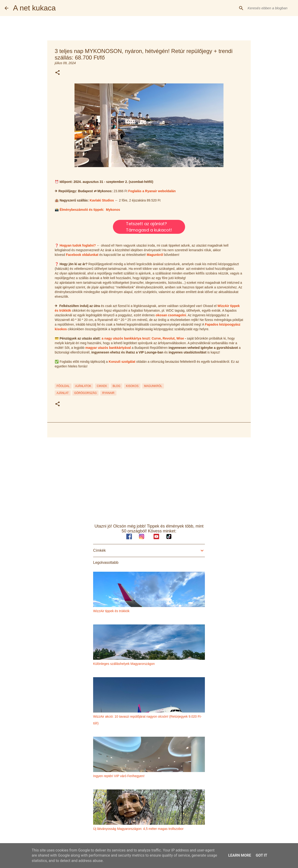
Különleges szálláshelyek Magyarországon (124, 664)
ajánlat (63, 393)
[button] (58, 73)
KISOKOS (132, 386)
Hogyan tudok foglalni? (78, 245)
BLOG (117, 386)
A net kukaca (34, 8)
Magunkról (155, 255)
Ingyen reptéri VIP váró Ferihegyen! (119, 776)
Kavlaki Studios (102, 200)
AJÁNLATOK (83, 386)
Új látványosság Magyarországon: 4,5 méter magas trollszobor (138, 829)
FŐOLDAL (63, 386)
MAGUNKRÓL (153, 386)
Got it (261, 855)
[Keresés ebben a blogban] (270, 8)
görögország (86, 393)
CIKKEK (102, 386)
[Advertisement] (149, 477)
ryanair (108, 393)
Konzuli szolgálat (122, 362)
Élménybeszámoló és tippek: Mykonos (90, 210)
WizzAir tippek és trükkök (111, 611)
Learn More (240, 855)
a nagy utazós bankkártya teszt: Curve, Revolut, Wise (143, 338)
